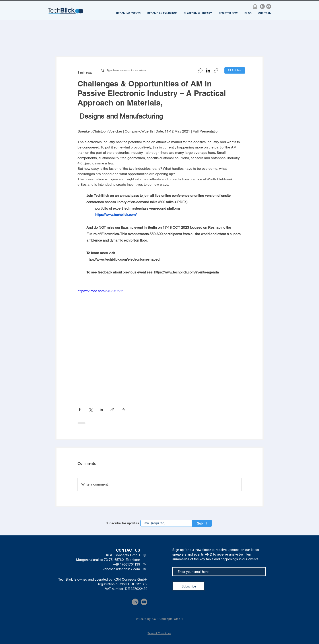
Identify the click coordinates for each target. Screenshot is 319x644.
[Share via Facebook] (80, 409)
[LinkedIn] (262, 6)
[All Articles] (235, 70)
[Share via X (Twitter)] (90, 409)
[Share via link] (112, 409)
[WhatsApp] (200, 70)
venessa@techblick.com (121, 569)
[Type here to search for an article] (146, 71)
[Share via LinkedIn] (101, 409)
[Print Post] (123, 409)
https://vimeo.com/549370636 (100, 291)
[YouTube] (269, 6)
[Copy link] (216, 70)
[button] (128, 13)
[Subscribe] (189, 586)
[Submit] (202, 523)
